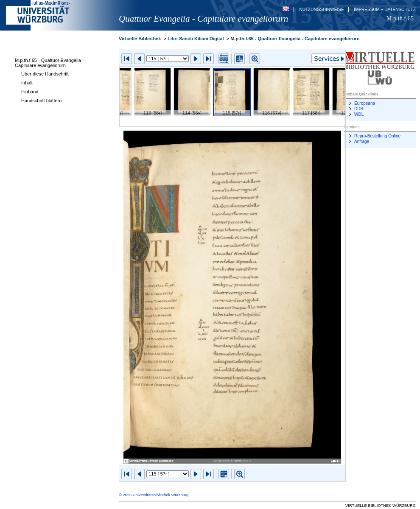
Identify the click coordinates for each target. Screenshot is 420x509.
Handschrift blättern (41, 101)
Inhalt (27, 83)
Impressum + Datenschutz (385, 10)
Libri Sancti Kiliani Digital (196, 39)
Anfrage (362, 141)
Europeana (365, 103)
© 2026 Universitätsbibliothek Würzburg (154, 495)
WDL (359, 114)
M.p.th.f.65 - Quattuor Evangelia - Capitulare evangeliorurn (49, 63)
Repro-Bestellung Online (377, 136)
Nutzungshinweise (322, 10)
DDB (359, 109)
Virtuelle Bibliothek (140, 39)
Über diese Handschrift (45, 74)
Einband (30, 92)
